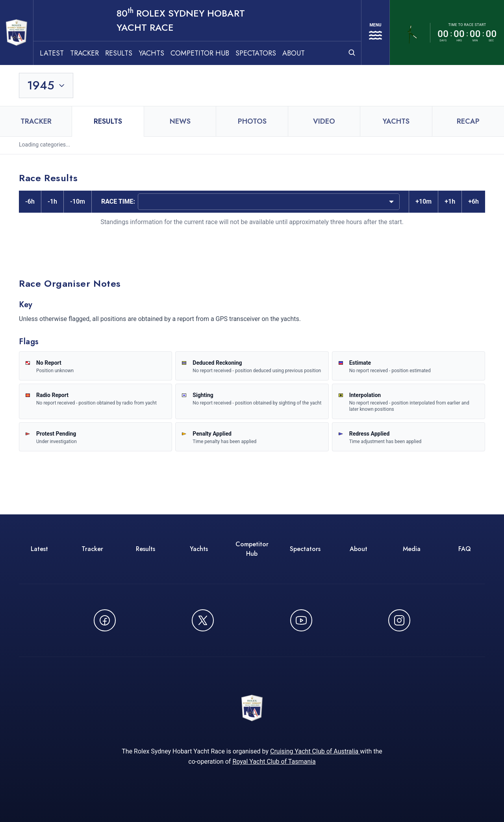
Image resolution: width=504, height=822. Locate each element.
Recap (468, 108)
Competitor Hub (220, 40)
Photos (252, 108)
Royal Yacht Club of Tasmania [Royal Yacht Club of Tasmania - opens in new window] (274, 754)
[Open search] (340, 39)
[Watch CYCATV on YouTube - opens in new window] (301, 607)
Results (139, 40)
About (314, 40)
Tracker (105, 40)
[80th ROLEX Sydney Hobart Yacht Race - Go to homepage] (27, 26)
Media (412, 536)
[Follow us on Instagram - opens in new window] (399, 607)
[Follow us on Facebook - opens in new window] (105, 607)
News (180, 108)
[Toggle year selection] (47, 72)
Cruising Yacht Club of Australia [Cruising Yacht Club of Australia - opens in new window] (315, 743)
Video (324, 108)
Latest (72, 40)
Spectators (276, 40)
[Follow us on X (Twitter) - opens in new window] (203, 607)
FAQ (465, 536)
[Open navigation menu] (370, 26)
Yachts (172, 40)
